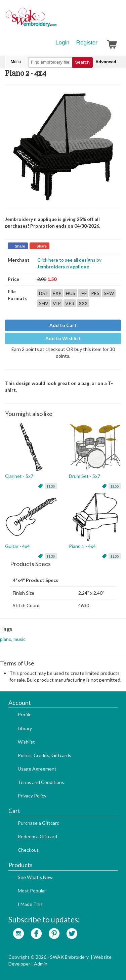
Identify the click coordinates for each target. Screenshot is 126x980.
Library (25, 728)
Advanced (106, 62)
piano (6, 639)
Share (20, 246)
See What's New (35, 877)
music (19, 639)
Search (82, 62)
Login (62, 43)
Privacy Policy (32, 796)
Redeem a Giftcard (37, 836)
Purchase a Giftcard (39, 823)
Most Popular (32, 891)
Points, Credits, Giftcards (45, 755)
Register (87, 43)
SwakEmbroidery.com (55, 20)
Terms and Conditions (41, 782)
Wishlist (26, 742)
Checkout (28, 850)
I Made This (30, 904)
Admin (41, 964)
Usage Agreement (37, 769)
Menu (16, 62)
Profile (25, 714)
